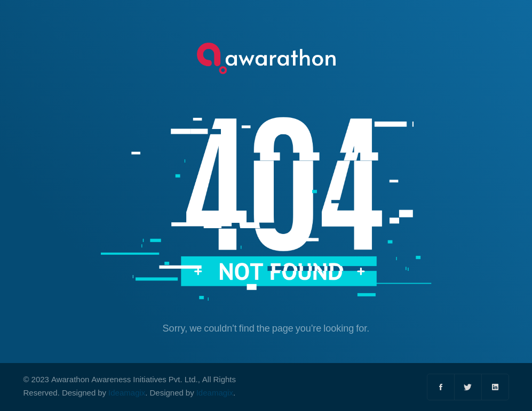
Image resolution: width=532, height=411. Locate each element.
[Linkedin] (495, 387)
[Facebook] (441, 387)
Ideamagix (127, 393)
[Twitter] (468, 387)
